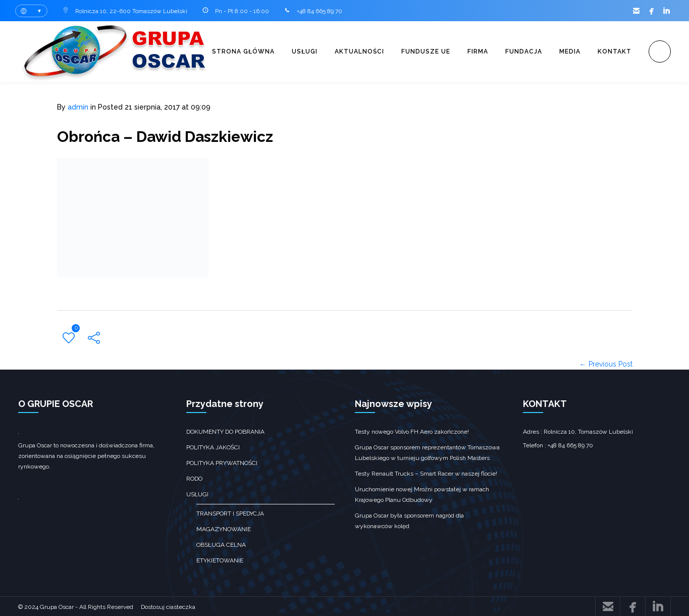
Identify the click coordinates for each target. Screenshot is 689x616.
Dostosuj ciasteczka (168, 606)
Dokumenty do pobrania (225, 431)
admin (78, 107)
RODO (194, 478)
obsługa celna (221, 544)
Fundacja (524, 52)
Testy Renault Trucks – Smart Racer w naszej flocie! (426, 473)
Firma (478, 52)
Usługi (305, 52)
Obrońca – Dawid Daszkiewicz (165, 137)
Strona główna (243, 52)
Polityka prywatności (222, 463)
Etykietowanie (220, 560)
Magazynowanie (224, 529)
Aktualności (359, 52)
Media (570, 52)
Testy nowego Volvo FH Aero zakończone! (412, 431)
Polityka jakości (213, 447)
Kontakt (615, 52)
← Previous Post (606, 364)
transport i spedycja (230, 513)
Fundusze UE (426, 52)
